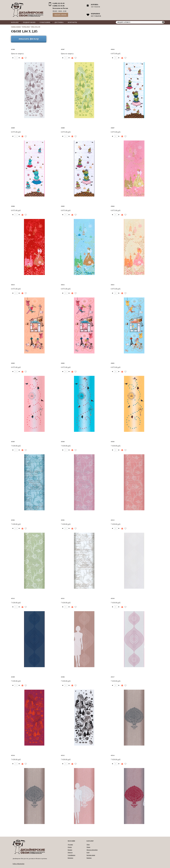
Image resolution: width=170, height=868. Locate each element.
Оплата (70, 847)
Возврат (70, 850)
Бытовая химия (91, 855)
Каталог (15, 22)
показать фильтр (29, 39)
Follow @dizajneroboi (18, 864)
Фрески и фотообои (92, 850)
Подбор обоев (29, 22)
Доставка (59, 22)
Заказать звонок (60, 15)
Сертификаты (72, 855)
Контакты (72, 22)
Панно (88, 847)
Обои (88, 845)
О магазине (45, 22)
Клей (88, 852)
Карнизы (89, 858)
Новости (70, 852)
